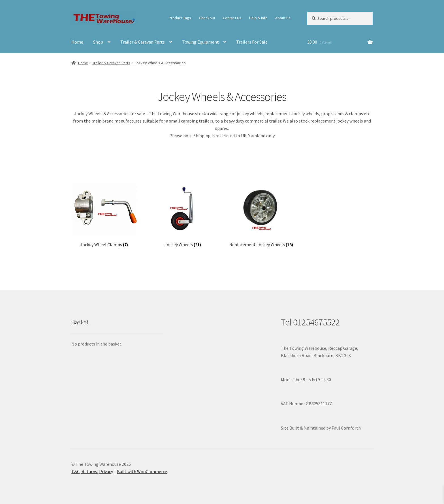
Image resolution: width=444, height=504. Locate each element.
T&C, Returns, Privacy (92, 471)
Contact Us (232, 18)
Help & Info (258, 18)
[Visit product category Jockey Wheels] (183, 215)
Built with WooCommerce (142, 471)
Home (77, 42)
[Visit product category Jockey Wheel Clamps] (104, 215)
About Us (283, 18)
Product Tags (180, 18)
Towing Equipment (200, 42)
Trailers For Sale (252, 42)
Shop (98, 42)
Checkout (207, 18)
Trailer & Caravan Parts (143, 42)
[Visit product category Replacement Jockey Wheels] (261, 215)
